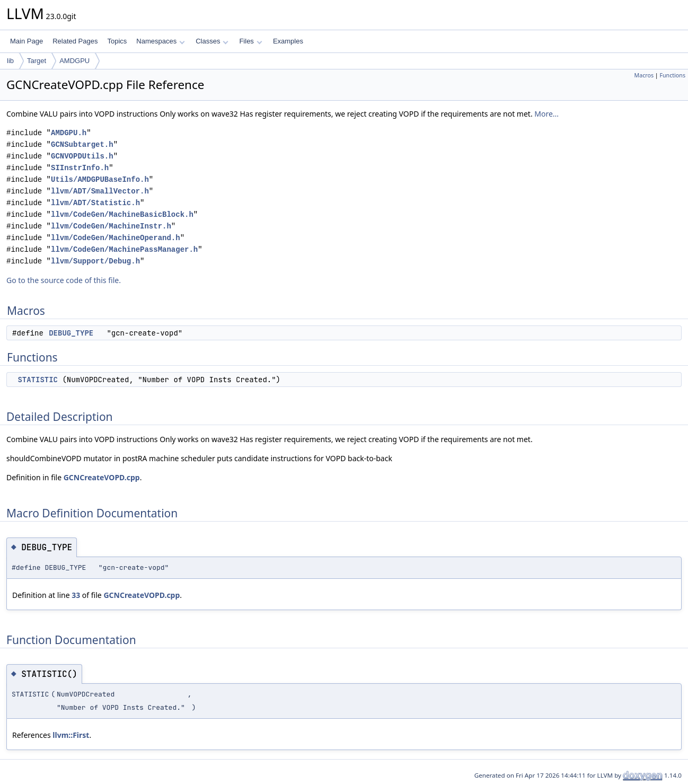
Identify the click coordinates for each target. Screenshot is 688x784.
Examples (288, 41)
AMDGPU (74, 61)
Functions (672, 75)
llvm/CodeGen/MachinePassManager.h (124, 249)
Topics (117, 41)
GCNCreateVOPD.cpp (102, 477)
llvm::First (71, 735)
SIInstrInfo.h (80, 168)
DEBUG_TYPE (71, 333)
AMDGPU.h (69, 133)
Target (37, 61)
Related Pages (75, 41)
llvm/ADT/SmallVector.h (100, 191)
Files (250, 41)
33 (76, 595)
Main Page (27, 41)
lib (10, 61)
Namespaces (160, 41)
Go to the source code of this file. (64, 280)
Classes (212, 41)
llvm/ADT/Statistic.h (95, 203)
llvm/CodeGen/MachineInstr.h (111, 226)
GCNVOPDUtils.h (82, 156)
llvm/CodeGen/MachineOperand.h (116, 238)
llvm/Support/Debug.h (95, 261)
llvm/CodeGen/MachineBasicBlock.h (122, 214)
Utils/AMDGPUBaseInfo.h (100, 179)
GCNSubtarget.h (82, 144)
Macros (644, 75)
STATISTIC (38, 380)
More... (546, 114)
